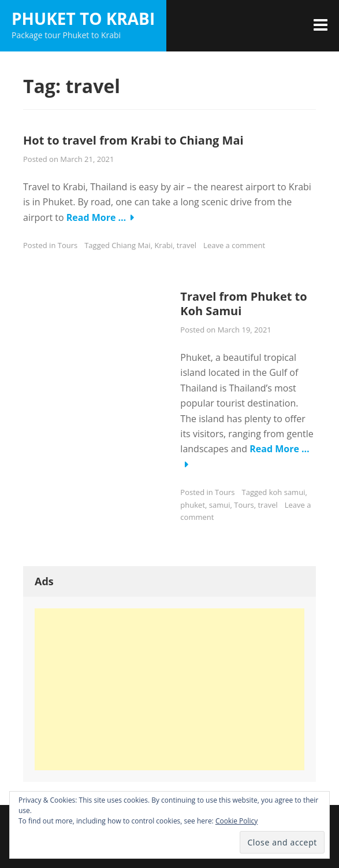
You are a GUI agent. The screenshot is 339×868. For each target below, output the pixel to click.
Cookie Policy (236, 821)
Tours (68, 245)
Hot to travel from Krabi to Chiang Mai (133, 140)
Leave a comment (234, 245)
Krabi (163, 245)
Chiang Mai (131, 245)
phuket (193, 505)
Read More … (96, 217)
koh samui (287, 492)
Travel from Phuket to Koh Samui (243, 304)
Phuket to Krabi (83, 19)
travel (187, 245)
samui (220, 505)
